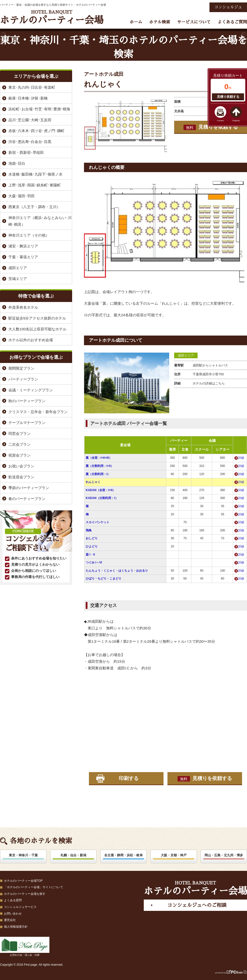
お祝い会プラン (21, 466)
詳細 (241, 458)
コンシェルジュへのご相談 (197, 905)
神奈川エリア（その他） (29, 235)
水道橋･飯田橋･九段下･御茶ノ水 (35, 174)
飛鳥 (89, 530)
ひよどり (92, 546)
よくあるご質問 (232, 22)
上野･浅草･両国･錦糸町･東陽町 (35, 185)
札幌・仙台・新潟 (73, 855)
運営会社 (10, 920)
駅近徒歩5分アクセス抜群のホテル (37, 318)
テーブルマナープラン (27, 423)
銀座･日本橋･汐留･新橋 (28, 98)
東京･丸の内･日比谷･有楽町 (32, 87)
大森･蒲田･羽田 (21, 196)
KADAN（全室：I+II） (101, 490)
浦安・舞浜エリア (23, 246)
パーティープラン (23, 379)
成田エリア (186, 355)
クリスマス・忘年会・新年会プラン (38, 412)
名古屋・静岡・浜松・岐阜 (123, 855)
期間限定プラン (21, 368)
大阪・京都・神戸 (174, 855)
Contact (221, 121)
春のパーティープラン (27, 499)
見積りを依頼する (211, 127)
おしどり (92, 538)
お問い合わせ (13, 914)
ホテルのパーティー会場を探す (25, 894)
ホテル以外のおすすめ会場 (31, 340)
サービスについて (194, 22)
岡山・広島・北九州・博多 (224, 855)
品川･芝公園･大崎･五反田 (30, 120)
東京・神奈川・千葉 (23, 855)
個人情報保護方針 (16, 927)
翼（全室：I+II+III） (99, 458)
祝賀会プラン (20, 455)
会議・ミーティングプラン (31, 390)
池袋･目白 (17, 163)
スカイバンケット (98, 522)
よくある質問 (13, 900)
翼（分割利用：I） (98, 474)
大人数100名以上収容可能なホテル (37, 329)
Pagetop (236, 121)
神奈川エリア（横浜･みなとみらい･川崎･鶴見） (40, 221)
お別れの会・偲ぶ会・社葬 (25, 947)
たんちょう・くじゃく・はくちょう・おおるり (117, 571)
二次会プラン (20, 444)
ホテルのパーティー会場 (52, 17)
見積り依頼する (228, 97)
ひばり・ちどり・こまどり (103, 579)
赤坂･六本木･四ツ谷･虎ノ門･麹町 (36, 131)
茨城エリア (18, 279)
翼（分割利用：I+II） (100, 466)
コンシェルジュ (228, 7)
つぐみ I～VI (94, 562)
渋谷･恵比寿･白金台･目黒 (30, 142)
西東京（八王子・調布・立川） (34, 207)
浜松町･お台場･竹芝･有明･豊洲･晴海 (39, 109)
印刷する (129, 778)
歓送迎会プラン (21, 477)
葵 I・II (90, 555)
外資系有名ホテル (23, 307)
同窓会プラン (20, 433)
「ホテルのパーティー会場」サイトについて (34, 887)
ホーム (136, 22)
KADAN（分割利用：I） (102, 498)
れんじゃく (93, 482)
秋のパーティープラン (27, 401)
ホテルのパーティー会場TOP (23, 881)
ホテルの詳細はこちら (209, 383)
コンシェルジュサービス (20, 907)
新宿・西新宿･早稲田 (26, 152)
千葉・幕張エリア (23, 257)
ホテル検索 (160, 22)
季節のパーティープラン (29, 488)
